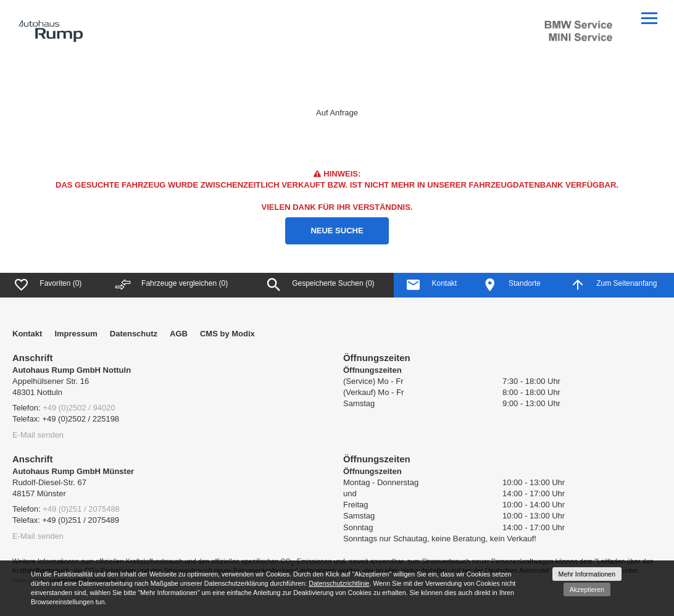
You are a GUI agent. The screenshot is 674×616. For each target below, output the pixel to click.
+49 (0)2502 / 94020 (79, 408)
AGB (179, 334)
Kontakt (27, 334)
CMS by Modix (227, 334)
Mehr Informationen (587, 574)
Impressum (76, 334)
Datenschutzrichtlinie (339, 583)
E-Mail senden (38, 435)
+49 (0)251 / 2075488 (81, 509)
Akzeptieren (587, 589)
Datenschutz (134, 334)
